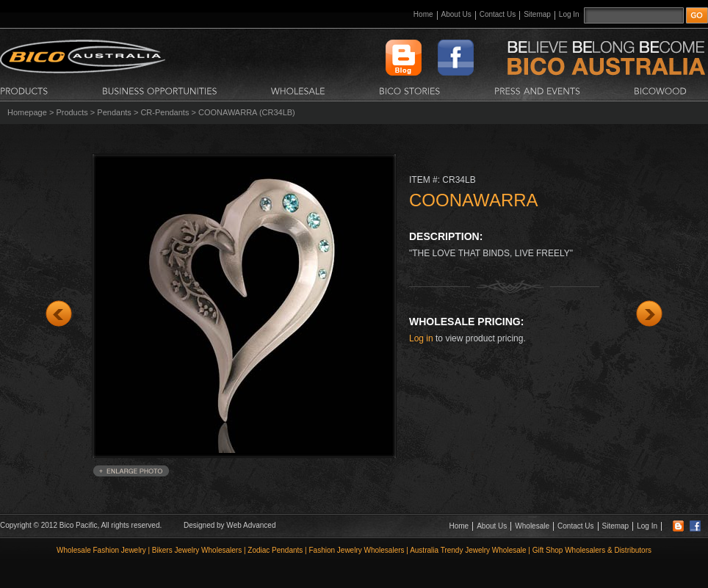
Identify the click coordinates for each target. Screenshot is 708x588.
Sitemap (537, 14)
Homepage (27, 112)
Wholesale (532, 526)
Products (72, 112)
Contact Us (498, 14)
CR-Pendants (165, 112)
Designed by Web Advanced (230, 525)
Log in (421, 338)
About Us (456, 14)
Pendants (114, 112)
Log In (569, 14)
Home (423, 14)
